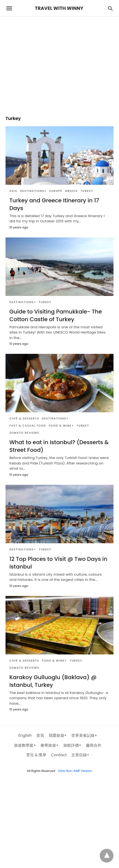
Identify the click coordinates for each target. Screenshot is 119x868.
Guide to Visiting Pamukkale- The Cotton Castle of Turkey (56, 315)
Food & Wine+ (61, 426)
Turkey (87, 191)
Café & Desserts (24, 418)
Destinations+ (33, 191)
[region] (59, 63)
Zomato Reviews (24, 433)
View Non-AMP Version (75, 771)
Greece (71, 191)
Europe (56, 191)
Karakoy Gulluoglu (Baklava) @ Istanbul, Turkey (53, 681)
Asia (13, 191)
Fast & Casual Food (28, 426)
